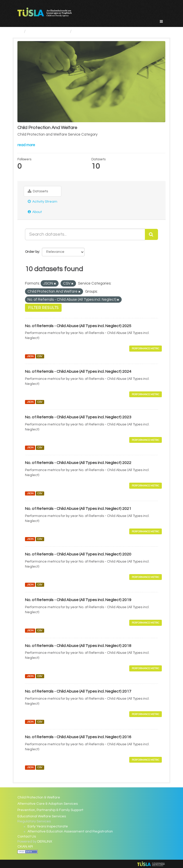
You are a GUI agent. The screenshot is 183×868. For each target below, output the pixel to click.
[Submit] (151, 234)
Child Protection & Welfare (39, 797)
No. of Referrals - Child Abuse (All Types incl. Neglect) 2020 (78, 554)
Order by (32, 252)
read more (26, 145)
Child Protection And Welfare (104, 31)
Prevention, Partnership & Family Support (50, 810)
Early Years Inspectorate (48, 826)
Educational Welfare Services (42, 816)
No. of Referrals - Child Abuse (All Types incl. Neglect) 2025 (78, 326)
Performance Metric (146, 348)
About (35, 212)
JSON (30, 356)
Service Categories (48, 31)
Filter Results (43, 308)
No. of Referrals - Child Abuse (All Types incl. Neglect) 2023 (78, 417)
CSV (40, 356)
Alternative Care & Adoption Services (48, 804)
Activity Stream (43, 201)
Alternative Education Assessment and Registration (70, 831)
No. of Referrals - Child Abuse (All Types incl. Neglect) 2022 (78, 463)
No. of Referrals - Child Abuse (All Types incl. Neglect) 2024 (78, 371)
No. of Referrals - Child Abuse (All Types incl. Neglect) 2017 (78, 691)
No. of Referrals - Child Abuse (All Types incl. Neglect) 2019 (78, 600)
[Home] (20, 31)
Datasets (38, 191)
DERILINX (45, 842)
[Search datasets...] (85, 234)
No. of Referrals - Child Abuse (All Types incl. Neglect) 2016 (78, 737)
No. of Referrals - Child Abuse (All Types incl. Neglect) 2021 (78, 509)
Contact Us (27, 836)
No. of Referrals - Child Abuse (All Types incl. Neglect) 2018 (78, 646)
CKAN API (25, 847)
